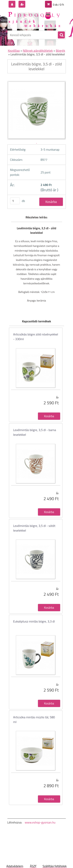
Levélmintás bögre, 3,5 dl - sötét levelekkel (34, 528)
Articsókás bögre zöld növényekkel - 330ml (36, 337)
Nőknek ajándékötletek (38, 51)
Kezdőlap (14, 51)
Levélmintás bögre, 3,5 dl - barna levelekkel (35, 432)
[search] (61, 35)
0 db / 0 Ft (58, 5)
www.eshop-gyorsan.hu (40, 822)
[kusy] (15, 201)
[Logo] (34, 19)
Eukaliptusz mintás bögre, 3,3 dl (34, 621)
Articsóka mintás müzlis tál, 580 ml (34, 719)
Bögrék (61, 51)
